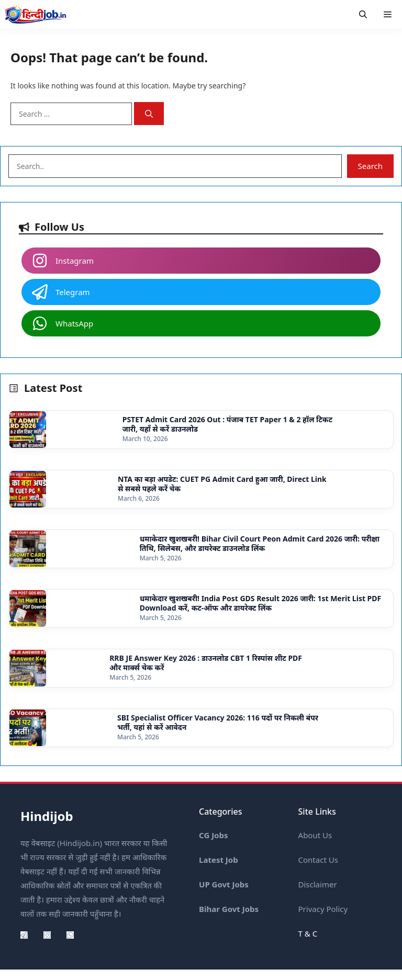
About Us (315, 835)
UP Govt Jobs (224, 884)
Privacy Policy (323, 909)
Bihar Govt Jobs (229, 909)
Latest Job (219, 860)
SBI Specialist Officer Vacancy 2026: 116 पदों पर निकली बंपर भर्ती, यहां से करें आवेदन (218, 723)
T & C (308, 933)
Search (370, 166)
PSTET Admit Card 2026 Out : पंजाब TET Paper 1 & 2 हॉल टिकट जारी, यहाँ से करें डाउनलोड (227, 424)
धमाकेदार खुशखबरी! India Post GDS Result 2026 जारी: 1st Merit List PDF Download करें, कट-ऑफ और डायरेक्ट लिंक (261, 603)
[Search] (149, 114)
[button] (363, 14)
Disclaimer (318, 884)
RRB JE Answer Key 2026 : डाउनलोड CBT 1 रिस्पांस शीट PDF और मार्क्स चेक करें (206, 663)
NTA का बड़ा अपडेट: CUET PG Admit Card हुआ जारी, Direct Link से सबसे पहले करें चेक (222, 484)
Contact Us (318, 860)
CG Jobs (213, 835)
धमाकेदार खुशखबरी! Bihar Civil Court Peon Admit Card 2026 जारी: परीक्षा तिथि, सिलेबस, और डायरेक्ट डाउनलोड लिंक (260, 544)
